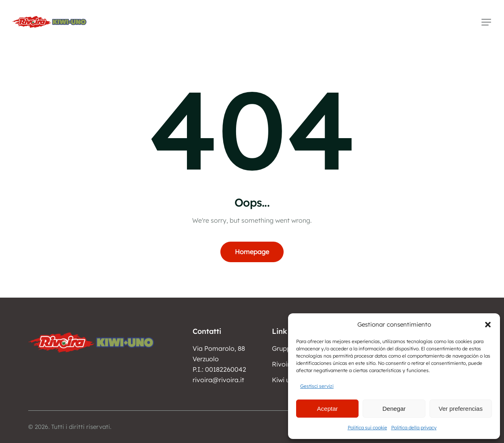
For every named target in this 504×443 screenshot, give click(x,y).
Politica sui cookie (367, 427)
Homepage (252, 252)
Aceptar (328, 409)
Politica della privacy (414, 427)
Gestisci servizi (317, 386)
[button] (488, 325)
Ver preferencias (461, 409)
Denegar (394, 409)
